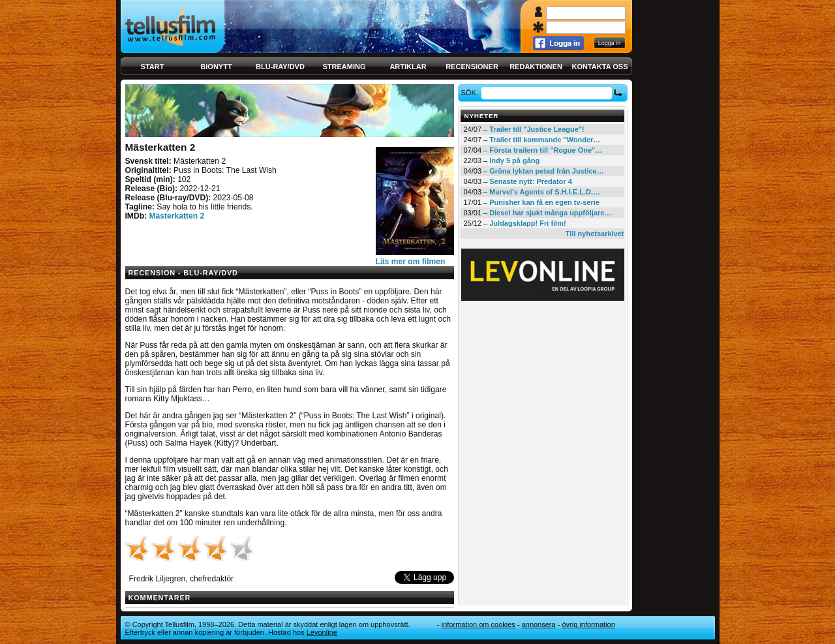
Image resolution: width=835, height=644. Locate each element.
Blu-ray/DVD (280, 67)
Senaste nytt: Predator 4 (531, 181)
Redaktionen (536, 67)
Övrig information (588, 624)
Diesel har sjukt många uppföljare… (550, 213)
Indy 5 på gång (514, 161)
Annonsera (539, 624)
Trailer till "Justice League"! (537, 129)
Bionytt (216, 67)
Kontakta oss (600, 67)
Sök (470, 93)
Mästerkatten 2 (176, 216)
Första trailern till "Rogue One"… (546, 150)
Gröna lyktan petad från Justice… (546, 171)
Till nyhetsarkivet (595, 234)
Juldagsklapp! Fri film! (527, 223)
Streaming (344, 67)
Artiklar (408, 67)
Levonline (322, 632)
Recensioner (472, 67)
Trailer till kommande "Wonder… (545, 140)
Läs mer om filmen (411, 262)
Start (153, 67)
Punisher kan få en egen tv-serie (544, 202)
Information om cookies (478, 624)
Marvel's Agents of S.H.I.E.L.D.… (545, 192)
